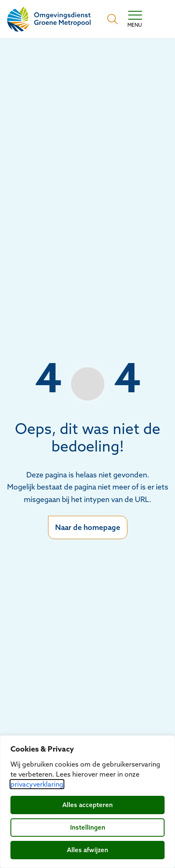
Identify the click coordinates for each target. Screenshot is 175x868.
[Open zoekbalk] (113, 19)
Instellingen (88, 827)
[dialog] (87, 802)
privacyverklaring (37, 784)
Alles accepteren (87, 805)
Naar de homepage (88, 527)
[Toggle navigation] (135, 19)
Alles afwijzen (87, 850)
